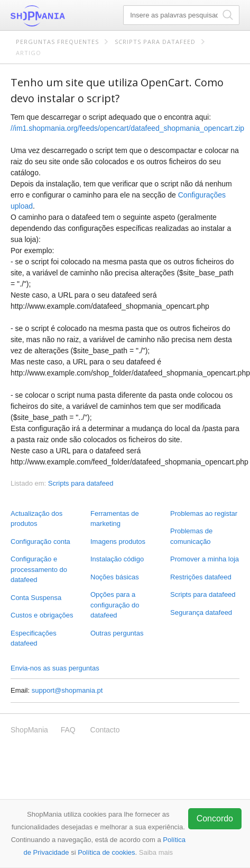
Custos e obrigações (42, 615)
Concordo (215, 818)
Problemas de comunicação (191, 536)
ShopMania (63, 16)
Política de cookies (106, 852)
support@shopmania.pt (67, 690)
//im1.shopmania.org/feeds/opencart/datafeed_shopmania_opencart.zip (127, 128)
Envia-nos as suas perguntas (55, 668)
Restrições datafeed (201, 577)
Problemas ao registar (204, 513)
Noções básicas (115, 577)
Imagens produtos (118, 542)
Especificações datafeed (34, 638)
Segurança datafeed (201, 612)
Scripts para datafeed (155, 42)
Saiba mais (156, 852)
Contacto (105, 730)
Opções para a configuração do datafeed (115, 605)
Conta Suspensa (36, 598)
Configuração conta (40, 542)
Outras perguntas (117, 633)
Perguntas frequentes (57, 42)
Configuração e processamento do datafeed (39, 569)
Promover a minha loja (205, 559)
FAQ (68, 730)
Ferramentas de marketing (115, 519)
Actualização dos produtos (36, 519)
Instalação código (117, 559)
